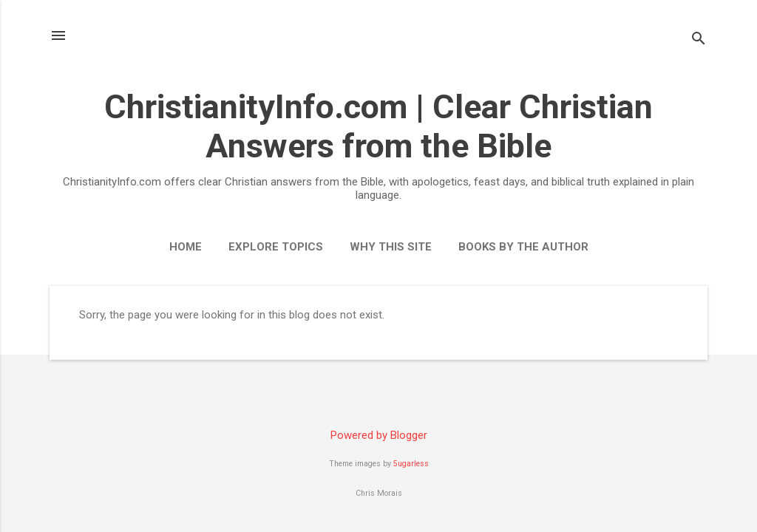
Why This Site (391, 247)
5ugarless (411, 464)
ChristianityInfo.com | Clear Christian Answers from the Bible (378, 126)
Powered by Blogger (379, 435)
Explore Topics (276, 247)
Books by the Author (523, 247)
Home (186, 247)
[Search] (699, 40)
